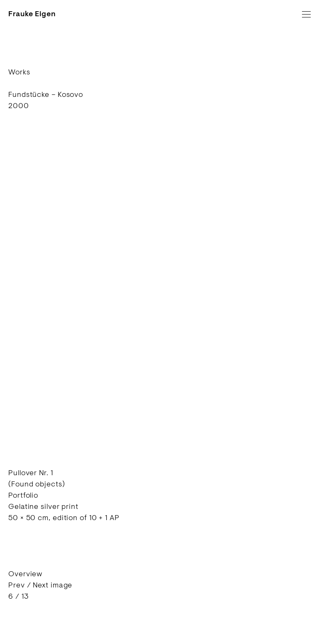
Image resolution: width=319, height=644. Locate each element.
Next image (53, 585)
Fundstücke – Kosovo (46, 94)
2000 (19, 106)
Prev (17, 585)
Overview (25, 574)
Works (19, 72)
